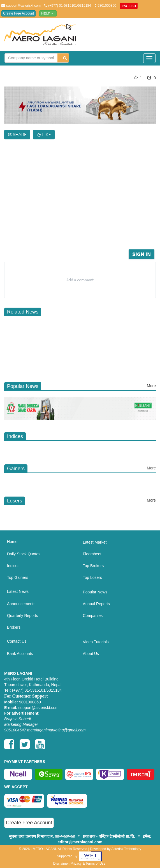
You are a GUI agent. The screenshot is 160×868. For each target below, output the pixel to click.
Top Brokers (93, 566)
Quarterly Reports (22, 616)
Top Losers (92, 577)
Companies (93, 616)
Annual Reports (97, 604)
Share (17, 135)
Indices (13, 566)
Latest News (18, 591)
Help (48, 13)
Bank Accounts (20, 654)
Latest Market (95, 542)
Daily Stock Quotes (24, 554)
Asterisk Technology (126, 849)
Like (44, 135)
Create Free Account (18, 13)
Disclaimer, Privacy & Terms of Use (79, 864)
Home (12, 542)
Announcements (21, 604)
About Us (91, 654)
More (151, 386)
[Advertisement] (84, 206)
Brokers (14, 627)
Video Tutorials (96, 642)
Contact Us (17, 641)
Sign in (142, 254)
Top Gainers (18, 577)
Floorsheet (92, 554)
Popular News (95, 592)
